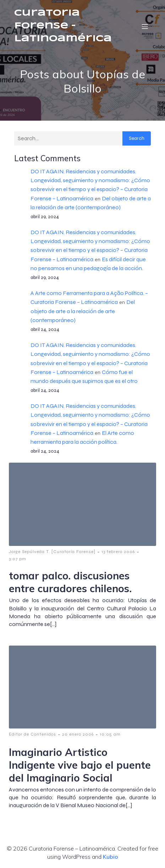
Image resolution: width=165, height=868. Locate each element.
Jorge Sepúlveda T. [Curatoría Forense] (52, 552)
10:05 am (110, 734)
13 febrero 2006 (118, 552)
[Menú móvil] (145, 26)
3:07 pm (18, 559)
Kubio (111, 857)
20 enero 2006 (78, 734)
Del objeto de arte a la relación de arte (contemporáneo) (83, 311)
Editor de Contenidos (32, 734)
